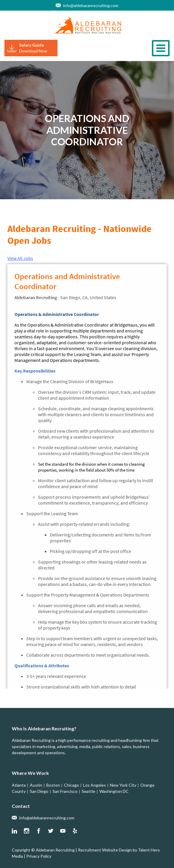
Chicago (72, 785)
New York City (123, 785)
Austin (36, 785)
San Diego (39, 791)
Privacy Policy (39, 856)
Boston (53, 785)
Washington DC (114, 791)
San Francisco (65, 791)
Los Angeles (95, 785)
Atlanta (19, 785)
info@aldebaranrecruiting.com (91, 5)
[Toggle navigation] (161, 48)
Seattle (88, 791)
